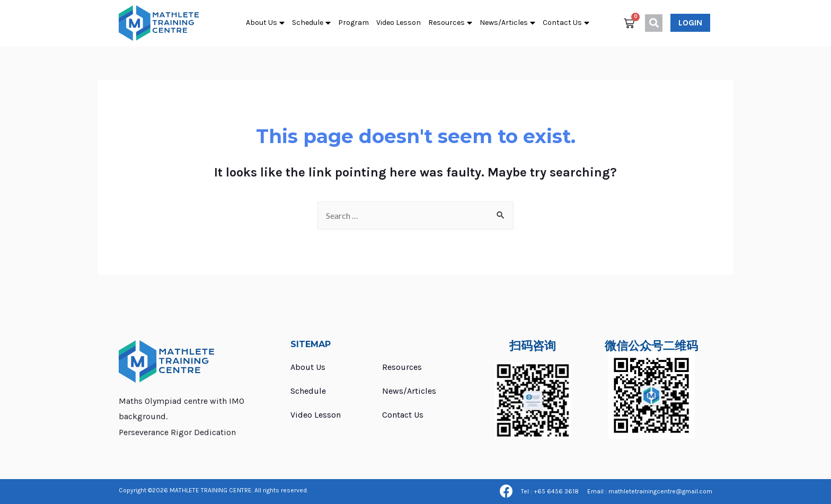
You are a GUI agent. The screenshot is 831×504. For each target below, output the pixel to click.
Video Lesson (399, 23)
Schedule (311, 23)
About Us (265, 23)
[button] (690, 23)
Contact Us (566, 23)
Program (353, 23)
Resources (450, 23)
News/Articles (507, 23)
